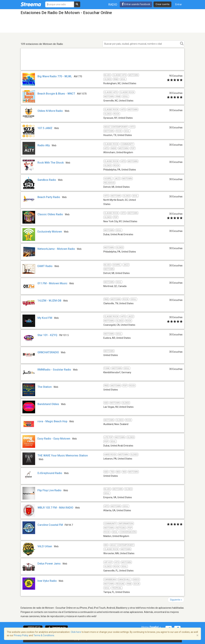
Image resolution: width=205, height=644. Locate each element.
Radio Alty (44, 145)
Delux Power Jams (49, 564)
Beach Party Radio (49, 197)
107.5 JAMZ (45, 128)
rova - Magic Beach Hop (52, 421)
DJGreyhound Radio (50, 473)
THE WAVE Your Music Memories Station (63, 456)
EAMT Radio (45, 266)
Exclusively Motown (50, 232)
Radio (113, 4)
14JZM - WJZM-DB (49, 301)
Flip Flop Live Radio (49, 490)
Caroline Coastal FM (50, 525)
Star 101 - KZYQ (47, 335)
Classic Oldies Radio (50, 214)
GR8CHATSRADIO (48, 352)
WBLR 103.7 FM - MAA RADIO (55, 508)
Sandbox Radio (47, 180)
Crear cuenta (162, 4)
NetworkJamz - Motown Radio (56, 249)
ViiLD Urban (45, 546)
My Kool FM (45, 318)
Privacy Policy (21, 635)
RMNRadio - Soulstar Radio (54, 370)
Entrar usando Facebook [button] (136, 4)
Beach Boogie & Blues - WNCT (56, 94)
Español (155, 627)
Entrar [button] (179, 4)
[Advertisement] (102, 70)
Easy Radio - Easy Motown (54, 439)
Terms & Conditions (44, 635)
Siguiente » (176, 600)
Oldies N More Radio (50, 111)
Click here (76, 632)
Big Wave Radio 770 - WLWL (55, 76)
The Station (45, 387)
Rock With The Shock (51, 163)
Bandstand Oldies (48, 404)
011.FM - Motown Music (52, 283)
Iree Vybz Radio (47, 581)
